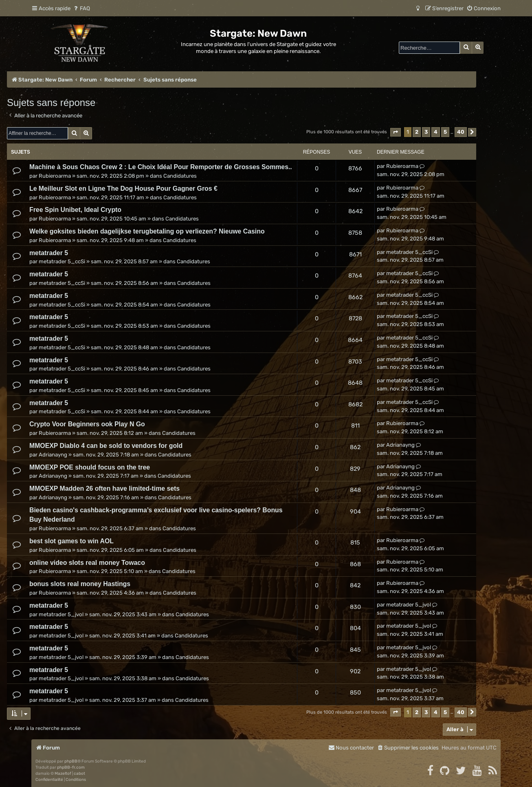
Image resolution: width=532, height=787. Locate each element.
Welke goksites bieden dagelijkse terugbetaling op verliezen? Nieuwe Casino (147, 231)
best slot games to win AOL (71, 541)
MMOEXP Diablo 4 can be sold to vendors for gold (106, 446)
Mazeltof (63, 774)
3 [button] (426, 132)
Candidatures (180, 176)
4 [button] (436, 132)
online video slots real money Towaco (87, 563)
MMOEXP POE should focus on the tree (90, 467)
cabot (79, 774)
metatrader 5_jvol (61, 614)
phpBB (71, 761)
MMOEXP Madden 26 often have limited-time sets (104, 488)
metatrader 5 (49, 253)
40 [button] (461, 132)
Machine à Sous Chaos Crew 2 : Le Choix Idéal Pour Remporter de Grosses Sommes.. (161, 167)
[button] (396, 132)
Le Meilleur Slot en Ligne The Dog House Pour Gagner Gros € (123, 188)
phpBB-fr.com (71, 767)
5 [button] (445, 132)
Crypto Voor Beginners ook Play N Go (87, 424)
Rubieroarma (55, 176)
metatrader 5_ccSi (62, 261)
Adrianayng (53, 455)
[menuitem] (81, 8)
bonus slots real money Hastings (80, 584)
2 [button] (417, 132)
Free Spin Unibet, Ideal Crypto (75, 210)
